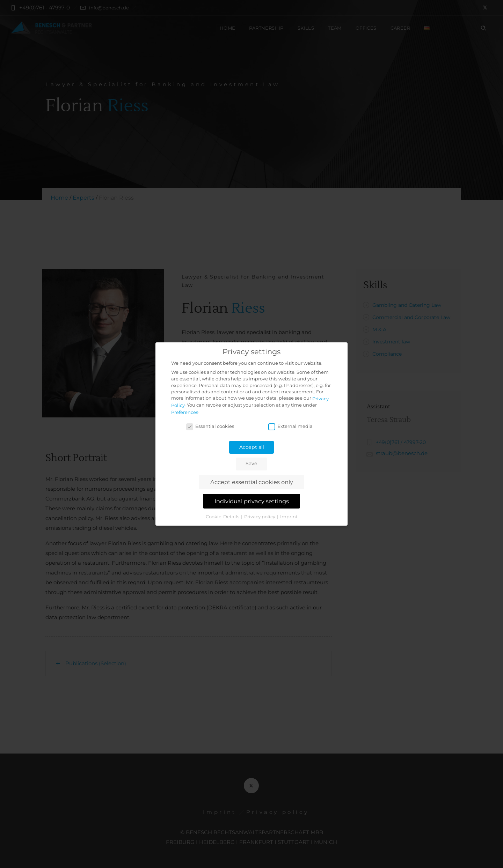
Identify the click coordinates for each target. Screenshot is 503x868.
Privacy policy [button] (260, 517)
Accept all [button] (252, 447)
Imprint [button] (289, 517)
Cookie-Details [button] (223, 517)
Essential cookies (210, 426)
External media (290, 426)
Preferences (185, 412)
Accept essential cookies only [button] (252, 482)
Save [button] (251, 463)
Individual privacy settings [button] (252, 501)
